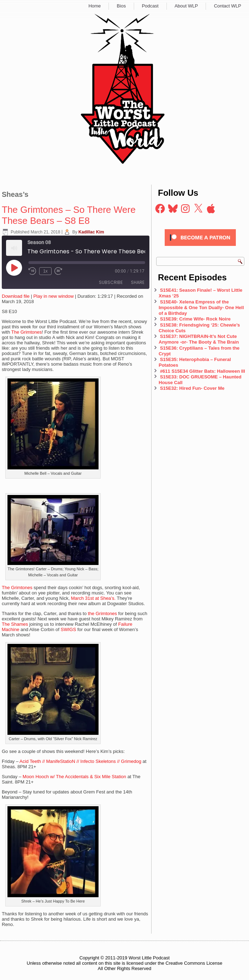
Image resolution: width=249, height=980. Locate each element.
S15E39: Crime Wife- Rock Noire (195, 319)
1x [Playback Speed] (45, 271)
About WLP (186, 6)
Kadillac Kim (91, 232)
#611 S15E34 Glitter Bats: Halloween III (203, 371)
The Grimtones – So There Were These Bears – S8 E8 (69, 215)
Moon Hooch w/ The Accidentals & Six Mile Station (75, 777)
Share (138, 282)
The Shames (15, 624)
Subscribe (111, 282)
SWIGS (68, 629)
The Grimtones (27, 332)
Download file (16, 296)
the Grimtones (102, 613)
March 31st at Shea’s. (93, 598)
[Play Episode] (14, 268)
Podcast (150, 6)
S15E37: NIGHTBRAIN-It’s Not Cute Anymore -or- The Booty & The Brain (199, 339)
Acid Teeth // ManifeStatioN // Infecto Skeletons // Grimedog (80, 761)
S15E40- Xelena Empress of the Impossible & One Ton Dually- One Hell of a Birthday (201, 308)
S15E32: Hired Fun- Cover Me (192, 388)
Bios (121, 6)
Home (95, 6)
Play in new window (54, 296)
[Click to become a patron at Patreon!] (200, 248)
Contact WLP (227, 6)
